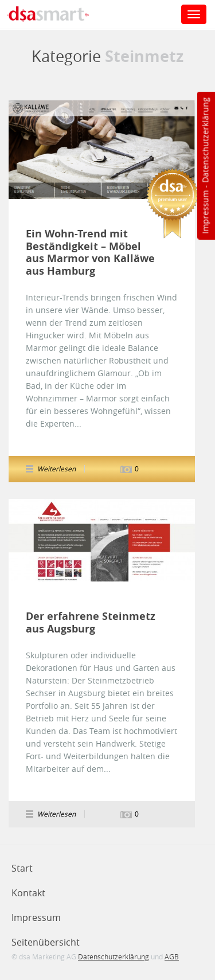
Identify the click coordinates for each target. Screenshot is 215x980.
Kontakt (28, 893)
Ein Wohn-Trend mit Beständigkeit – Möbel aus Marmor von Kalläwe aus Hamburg (90, 252)
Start (22, 868)
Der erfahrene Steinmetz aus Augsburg (91, 622)
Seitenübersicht (46, 942)
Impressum (205, 212)
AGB (172, 956)
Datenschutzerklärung (205, 140)
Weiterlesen (56, 469)
